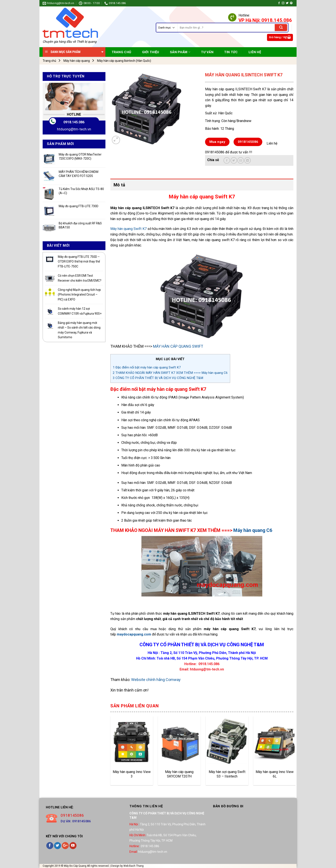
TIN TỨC (231, 52)
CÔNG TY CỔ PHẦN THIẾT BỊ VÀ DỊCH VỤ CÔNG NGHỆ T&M (158, 378)
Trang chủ (49, 61)
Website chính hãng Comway (155, 680)
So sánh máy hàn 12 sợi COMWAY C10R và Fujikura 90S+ (80, 311)
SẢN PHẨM (180, 52)
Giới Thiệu (151, 52)
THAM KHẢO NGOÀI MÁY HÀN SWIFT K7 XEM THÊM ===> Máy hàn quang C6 (170, 373)
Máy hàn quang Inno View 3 (132, 774)
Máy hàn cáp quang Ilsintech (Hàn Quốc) (124, 61)
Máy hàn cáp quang (77, 61)
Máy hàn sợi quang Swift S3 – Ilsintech (227, 774)
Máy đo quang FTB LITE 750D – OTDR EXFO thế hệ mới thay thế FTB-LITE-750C (79, 262)
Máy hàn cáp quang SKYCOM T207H (179, 774)
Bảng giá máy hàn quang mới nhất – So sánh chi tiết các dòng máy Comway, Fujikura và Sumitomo (79, 330)
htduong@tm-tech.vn (74, 129)
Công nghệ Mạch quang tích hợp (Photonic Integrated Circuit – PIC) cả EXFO (79, 295)
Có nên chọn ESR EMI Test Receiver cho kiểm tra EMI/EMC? (80, 278)
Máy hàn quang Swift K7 (128, 229)
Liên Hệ (255, 52)
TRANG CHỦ (121, 52)
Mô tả (119, 185)
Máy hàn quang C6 (253, 530)
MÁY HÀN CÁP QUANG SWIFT (178, 346)
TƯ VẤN (207, 52)
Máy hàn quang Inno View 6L (275, 774)
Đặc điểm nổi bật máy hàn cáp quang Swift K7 (147, 367)
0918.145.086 (74, 122)
